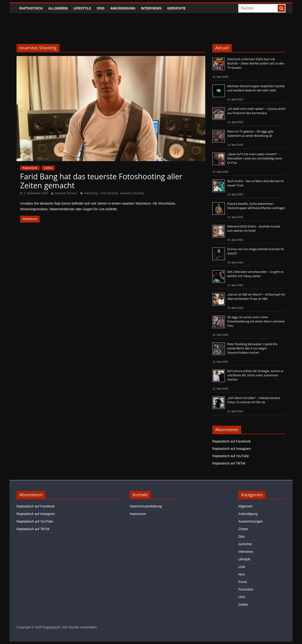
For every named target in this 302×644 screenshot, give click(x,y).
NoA (241, 574)
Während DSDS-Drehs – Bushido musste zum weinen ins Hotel (254, 229)
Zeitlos (48, 168)
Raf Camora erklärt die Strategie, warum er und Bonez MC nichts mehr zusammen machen (255, 375)
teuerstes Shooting (132, 193)
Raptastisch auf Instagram (232, 449)
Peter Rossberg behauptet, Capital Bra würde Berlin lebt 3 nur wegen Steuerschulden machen (252, 348)
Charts (243, 529)
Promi (243, 582)
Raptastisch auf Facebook (231, 441)
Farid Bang (91, 193)
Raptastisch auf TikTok (229, 463)
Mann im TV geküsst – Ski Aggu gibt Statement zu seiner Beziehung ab (250, 134)
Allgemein (58, 8)
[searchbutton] (281, 8)
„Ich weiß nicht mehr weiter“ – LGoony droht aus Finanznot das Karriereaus (256, 111)
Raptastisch (31, 8)
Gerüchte (177, 8)
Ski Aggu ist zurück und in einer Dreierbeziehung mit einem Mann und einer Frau (256, 321)
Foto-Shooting (109, 193)
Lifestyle (82, 8)
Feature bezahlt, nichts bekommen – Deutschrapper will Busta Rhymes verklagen (256, 206)
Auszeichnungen (251, 521)
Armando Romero (66, 193)
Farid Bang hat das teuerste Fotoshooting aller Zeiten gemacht (101, 181)
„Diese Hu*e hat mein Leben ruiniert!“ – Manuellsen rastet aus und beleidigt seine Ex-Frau (255, 158)
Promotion (246, 589)
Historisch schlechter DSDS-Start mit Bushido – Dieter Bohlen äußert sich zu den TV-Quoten (256, 63)
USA (242, 597)
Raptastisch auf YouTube (231, 456)
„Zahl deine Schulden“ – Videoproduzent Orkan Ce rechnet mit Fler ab (254, 400)
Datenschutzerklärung (146, 506)
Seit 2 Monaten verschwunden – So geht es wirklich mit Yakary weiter (255, 274)
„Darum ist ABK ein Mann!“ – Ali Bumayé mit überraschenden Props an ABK (256, 297)
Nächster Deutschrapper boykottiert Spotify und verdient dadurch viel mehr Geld (256, 88)
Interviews (151, 8)
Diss (101, 8)
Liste (242, 567)
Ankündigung (123, 8)
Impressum (138, 514)
